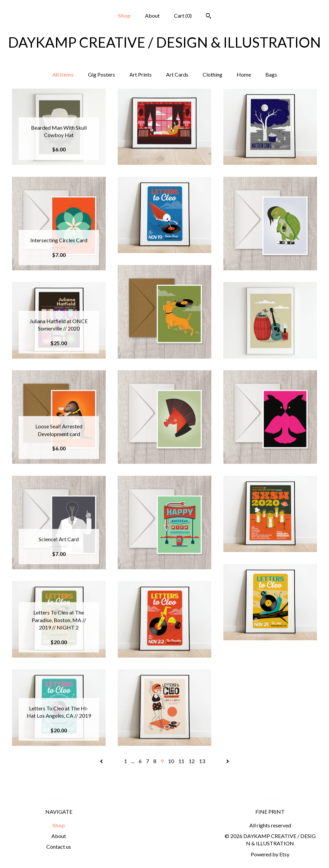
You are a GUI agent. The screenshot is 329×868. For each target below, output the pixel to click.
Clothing (212, 74)
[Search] (208, 17)
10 (171, 761)
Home (244, 74)
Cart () (183, 15)
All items (63, 74)
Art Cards (177, 74)
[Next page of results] (228, 761)
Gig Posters (101, 74)
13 (202, 761)
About (152, 15)
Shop (124, 15)
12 (192, 761)
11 (181, 761)
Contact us (59, 847)
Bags (271, 74)
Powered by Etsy (270, 854)
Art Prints (140, 74)
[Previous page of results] (102, 761)
